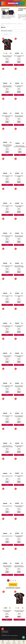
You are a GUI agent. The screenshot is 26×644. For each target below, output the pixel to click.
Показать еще (13, 585)
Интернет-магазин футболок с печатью (9, 24)
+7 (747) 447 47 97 (5, 631)
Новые (6, 34)
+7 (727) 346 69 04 (5, 632)
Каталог (20, 24)
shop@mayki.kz (4, 634)
